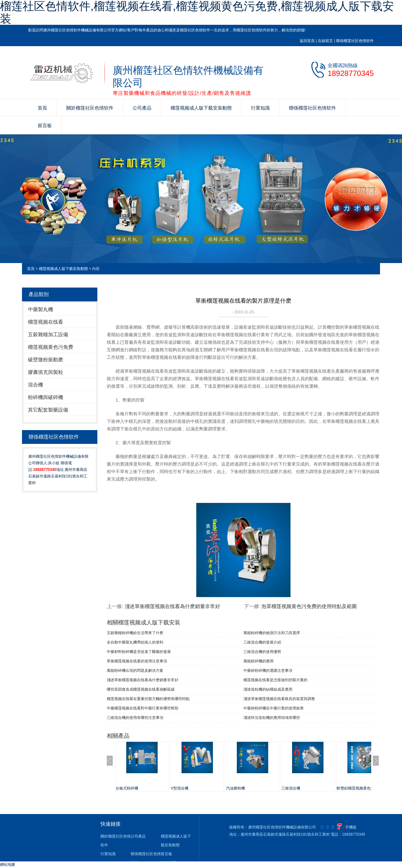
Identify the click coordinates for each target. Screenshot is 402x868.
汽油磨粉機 (236, 788)
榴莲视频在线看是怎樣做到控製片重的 (275, 680)
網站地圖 (8, 865)
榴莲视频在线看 (46, 322)
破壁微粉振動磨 (46, 360)
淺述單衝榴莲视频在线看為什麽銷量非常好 (172, 606)
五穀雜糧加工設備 (48, 334)
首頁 (42, 108)
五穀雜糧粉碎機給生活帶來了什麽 (135, 633)
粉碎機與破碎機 (46, 397)
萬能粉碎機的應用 (258, 661)
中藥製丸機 (41, 309)
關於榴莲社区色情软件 (90, 108)
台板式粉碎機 (127, 788)
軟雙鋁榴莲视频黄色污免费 (359, 788)
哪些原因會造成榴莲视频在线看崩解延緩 (141, 689)
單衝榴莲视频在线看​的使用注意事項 (137, 661)
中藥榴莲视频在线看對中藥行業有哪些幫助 (143, 708)
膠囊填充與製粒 (46, 372)
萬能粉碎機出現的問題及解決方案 (135, 671)
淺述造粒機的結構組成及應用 (268, 689)
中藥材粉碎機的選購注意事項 (268, 671)
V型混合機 (180, 788)
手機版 (351, 827)
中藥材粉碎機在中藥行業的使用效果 (274, 708)
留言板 (45, 125)
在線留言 (325, 41)
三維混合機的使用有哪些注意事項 (135, 718)
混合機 (35, 385)
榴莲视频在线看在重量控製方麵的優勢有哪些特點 (148, 699)
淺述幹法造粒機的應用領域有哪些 (272, 718)
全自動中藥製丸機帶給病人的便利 (135, 642)
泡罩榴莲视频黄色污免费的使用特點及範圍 (309, 606)
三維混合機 (291, 788)
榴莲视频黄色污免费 (51, 347)
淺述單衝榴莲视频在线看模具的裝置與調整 (279, 699)
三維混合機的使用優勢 (262, 652)
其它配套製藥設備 (48, 410)
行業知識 (260, 108)
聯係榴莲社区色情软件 (355, 41)
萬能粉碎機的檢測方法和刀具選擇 (272, 633)
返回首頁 (307, 41)
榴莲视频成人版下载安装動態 (201, 108)
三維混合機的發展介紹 (262, 642)
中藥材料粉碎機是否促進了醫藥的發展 (139, 652)
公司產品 (142, 108)
